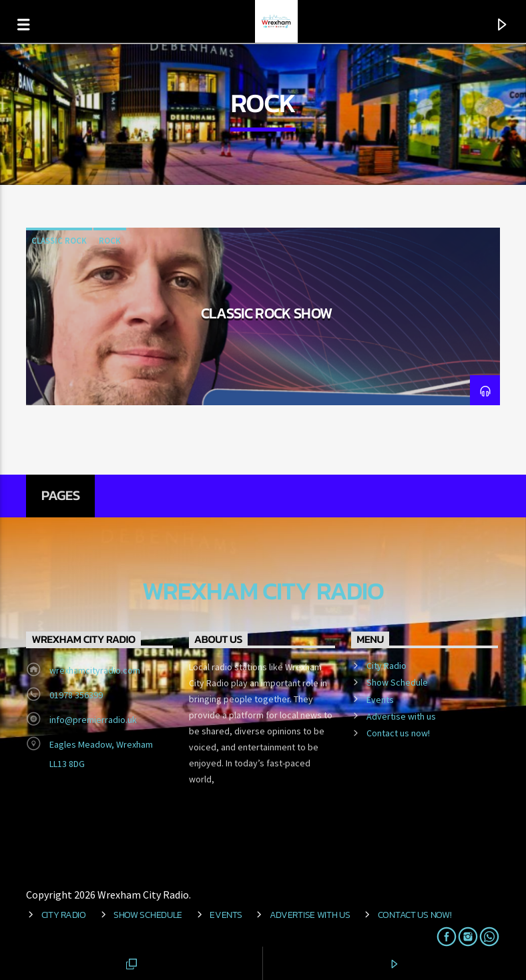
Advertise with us (401, 716)
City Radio (386, 666)
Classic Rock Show (267, 313)
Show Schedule (397, 682)
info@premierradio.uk (93, 720)
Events (380, 700)
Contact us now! (398, 733)
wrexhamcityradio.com (95, 670)
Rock (110, 241)
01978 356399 (76, 695)
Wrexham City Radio (263, 591)
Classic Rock (59, 241)
